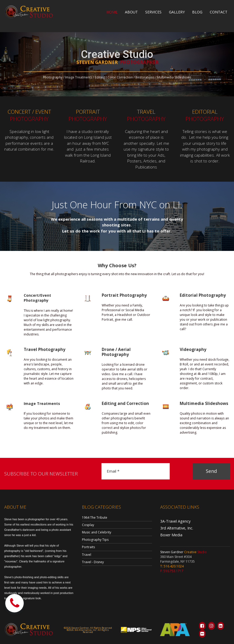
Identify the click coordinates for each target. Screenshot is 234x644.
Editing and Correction (123, 403)
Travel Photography (43, 350)
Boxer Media (170, 534)
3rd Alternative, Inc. (175, 527)
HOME (112, 12)
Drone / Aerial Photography (115, 352)
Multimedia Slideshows (202, 403)
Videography (192, 350)
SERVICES (153, 12)
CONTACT (219, 12)
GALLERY (177, 12)
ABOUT (131, 12)
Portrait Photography (122, 295)
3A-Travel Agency (173, 521)
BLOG (197, 12)
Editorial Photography (201, 295)
